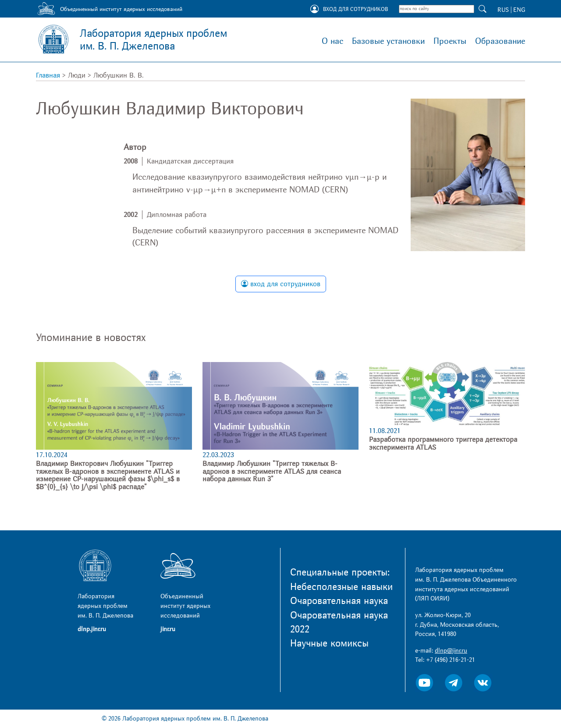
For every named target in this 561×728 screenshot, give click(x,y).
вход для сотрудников (281, 284)
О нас (332, 41)
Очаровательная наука (339, 601)
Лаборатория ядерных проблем (153, 40)
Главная (48, 75)
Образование (500, 41)
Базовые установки (388, 41)
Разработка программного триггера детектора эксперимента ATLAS (443, 444)
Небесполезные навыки (341, 587)
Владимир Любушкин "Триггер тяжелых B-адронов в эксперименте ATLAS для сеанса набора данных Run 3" (272, 471)
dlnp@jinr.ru (451, 651)
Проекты (450, 41)
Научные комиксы (329, 643)
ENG (519, 10)
